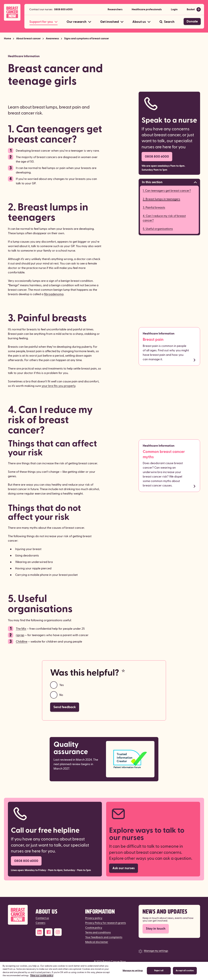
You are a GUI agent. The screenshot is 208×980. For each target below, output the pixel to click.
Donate (192, 21)
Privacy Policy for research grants (106, 923)
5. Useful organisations (158, 229)
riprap (20, 635)
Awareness (52, 38)
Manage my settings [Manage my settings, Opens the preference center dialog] (133, 972)
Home (7, 38)
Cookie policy (94, 928)
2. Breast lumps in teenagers (161, 199)
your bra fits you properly (58, 386)
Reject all (159, 972)
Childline (22, 642)
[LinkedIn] (39, 932)
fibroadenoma (54, 294)
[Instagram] (58, 932)
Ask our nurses (124, 868)
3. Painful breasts (154, 208)
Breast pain (153, 340)
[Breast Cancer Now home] (12, 12)
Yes (62, 685)
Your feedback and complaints (104, 937)
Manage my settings (156, 951)
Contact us (42, 918)
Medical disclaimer (97, 942)
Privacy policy (94, 918)
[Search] (167, 22)
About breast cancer (28, 38)
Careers (40, 923)
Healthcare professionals (147, 9)
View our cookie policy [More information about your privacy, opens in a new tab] (42, 977)
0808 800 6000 (63, 9)
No (61, 695)
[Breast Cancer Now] (18, 915)
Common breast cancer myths (164, 454)
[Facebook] (49, 932)
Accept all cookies (185, 972)
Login (174, 9)
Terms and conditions (98, 932)
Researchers (115, 9)
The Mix (21, 629)
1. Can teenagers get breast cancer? (167, 191)
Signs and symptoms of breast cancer (87, 38)
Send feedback (65, 707)
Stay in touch (156, 929)
